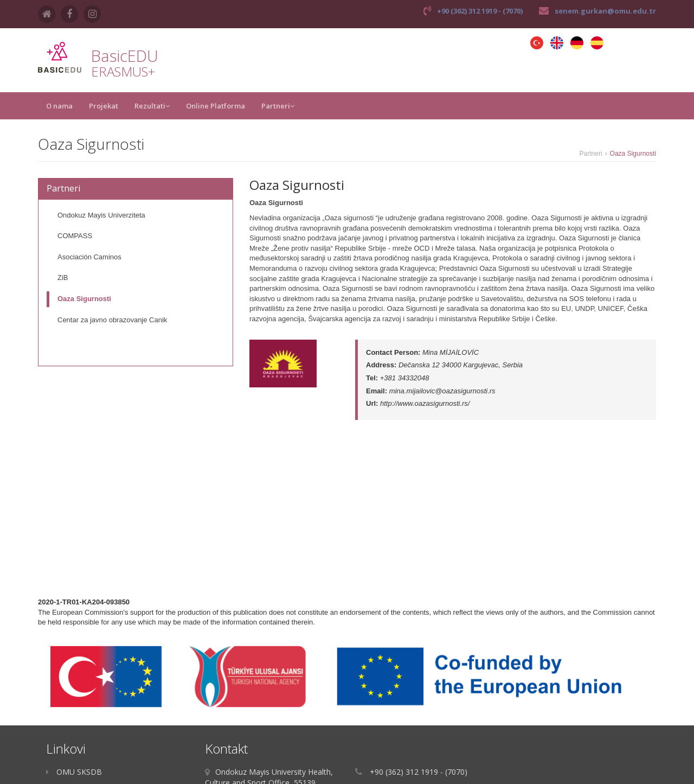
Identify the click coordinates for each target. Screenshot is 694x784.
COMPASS (75, 236)
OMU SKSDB (74, 772)
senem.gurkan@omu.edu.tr (605, 11)
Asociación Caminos (89, 257)
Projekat (104, 106)
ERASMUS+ (123, 71)
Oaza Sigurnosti (84, 299)
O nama (59, 106)
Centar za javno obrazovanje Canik (112, 320)
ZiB (63, 278)
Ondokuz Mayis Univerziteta (101, 215)
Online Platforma (216, 106)
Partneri (278, 106)
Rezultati (152, 106)
